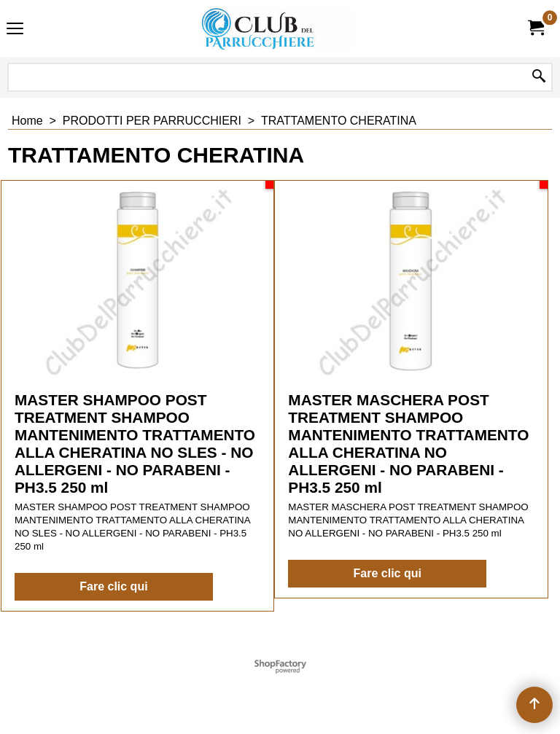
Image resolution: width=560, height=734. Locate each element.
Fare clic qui (113, 586)
